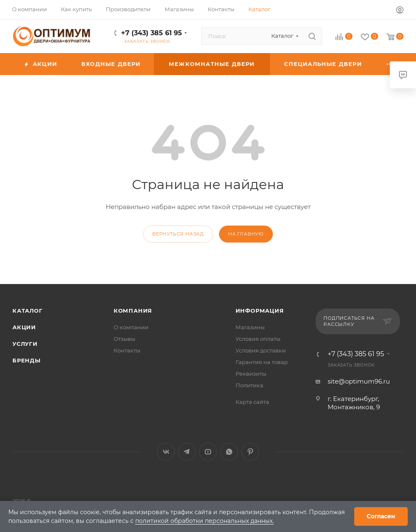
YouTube (208, 452)
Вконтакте (166, 452)
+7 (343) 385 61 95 (152, 33)
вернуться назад (178, 234)
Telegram (187, 452)
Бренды (27, 360)
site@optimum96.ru (359, 381)
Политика (249, 385)
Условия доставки (261, 350)
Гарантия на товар (262, 362)
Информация (260, 311)
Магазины (250, 327)
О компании (131, 327)
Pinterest (250, 452)
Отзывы (124, 339)
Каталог (28, 311)
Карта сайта (252, 402)
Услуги (25, 344)
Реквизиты (251, 374)
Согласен (381, 516)
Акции (24, 327)
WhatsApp (229, 452)
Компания (133, 311)
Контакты (127, 350)
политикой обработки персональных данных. (204, 521)
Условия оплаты (258, 339)
